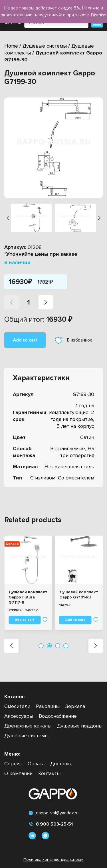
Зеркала (75, 706)
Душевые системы (45, 46)
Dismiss (99, 15)
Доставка (61, 764)
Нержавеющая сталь (69, 467)
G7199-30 (83, 394)
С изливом (43, 478)
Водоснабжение (58, 716)
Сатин (87, 437)
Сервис (13, 764)
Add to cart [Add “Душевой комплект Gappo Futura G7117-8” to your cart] (25, 620)
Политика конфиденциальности (53, 860)
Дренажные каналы (28, 726)
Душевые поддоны (80, 726)
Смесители (17, 706)
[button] (8, 218)
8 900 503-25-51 (51, 824)
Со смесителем (76, 478)
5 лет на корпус (75, 426)
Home (11, 46)
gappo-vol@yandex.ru (53, 813)
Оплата (36, 764)
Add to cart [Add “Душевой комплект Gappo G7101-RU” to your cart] (75, 620)
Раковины (48, 706)
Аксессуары (19, 716)
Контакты (49, 773)
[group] (53, 148)
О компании (18, 773)
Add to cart (25, 340)
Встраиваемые (68, 448)
